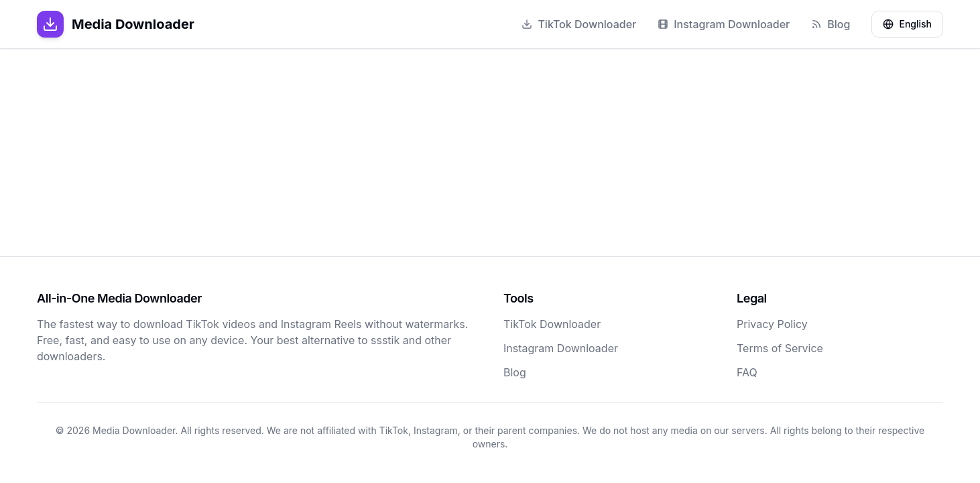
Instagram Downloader (724, 24)
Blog (831, 24)
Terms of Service (780, 348)
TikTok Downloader (579, 24)
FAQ (747, 372)
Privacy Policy (772, 324)
